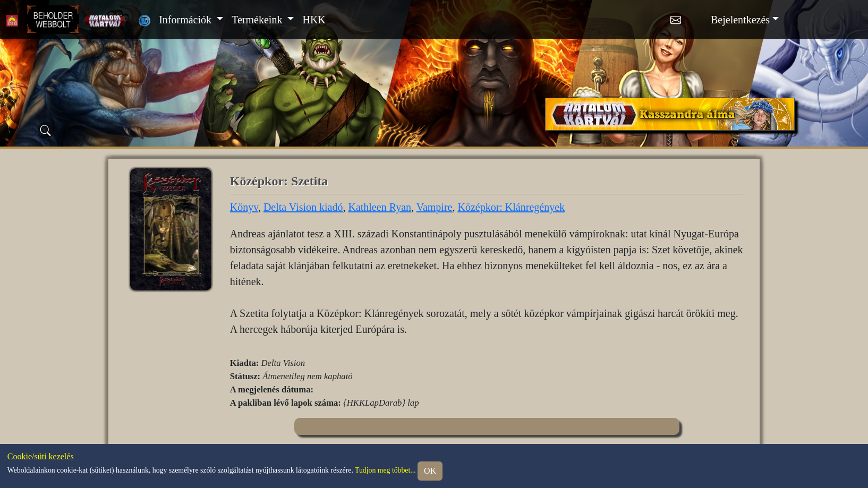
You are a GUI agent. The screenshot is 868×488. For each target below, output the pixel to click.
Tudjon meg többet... (385, 470)
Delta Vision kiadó (303, 207)
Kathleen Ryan (380, 207)
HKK (314, 20)
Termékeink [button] (258, 20)
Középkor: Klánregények (511, 207)
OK (430, 471)
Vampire (435, 207)
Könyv (244, 207)
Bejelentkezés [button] (740, 20)
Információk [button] (186, 20)
